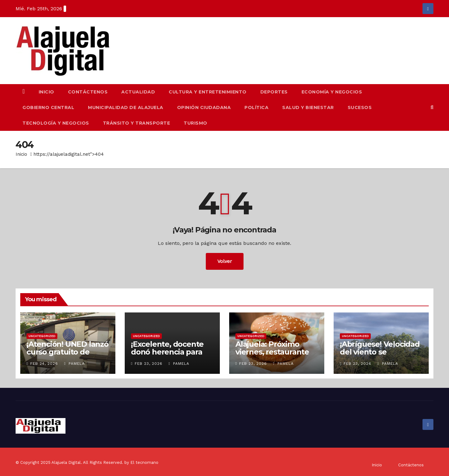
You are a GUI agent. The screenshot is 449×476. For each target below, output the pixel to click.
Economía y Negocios (332, 92)
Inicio (46, 92)
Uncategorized (42, 336)
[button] (432, 107)
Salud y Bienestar (308, 107)
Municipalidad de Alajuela (126, 107)
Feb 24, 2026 (44, 364)
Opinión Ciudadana (204, 107)
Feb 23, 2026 (149, 364)
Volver (225, 261)
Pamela (74, 364)
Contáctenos (88, 92)
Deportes (274, 92)
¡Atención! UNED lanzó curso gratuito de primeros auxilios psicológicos (68, 356)
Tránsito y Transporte (137, 123)
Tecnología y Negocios (56, 123)
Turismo (196, 123)
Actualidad (138, 92)
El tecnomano (144, 462)
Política (256, 107)
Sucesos (360, 107)
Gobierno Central (48, 107)
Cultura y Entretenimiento (208, 92)
